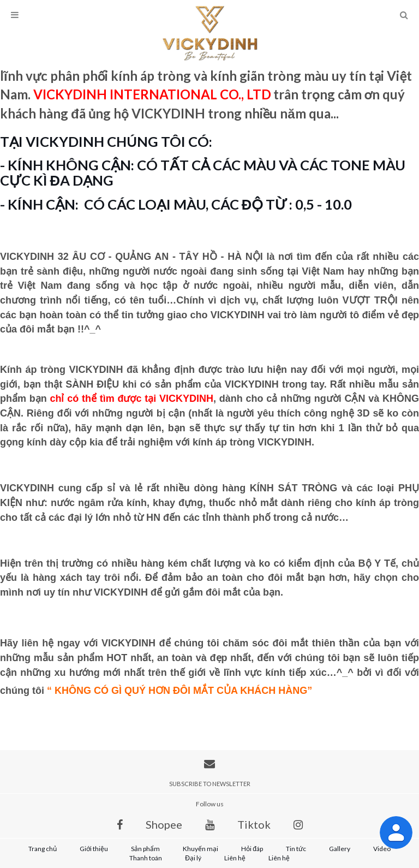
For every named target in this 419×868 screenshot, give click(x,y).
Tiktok (254, 824)
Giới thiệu (94, 849)
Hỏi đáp (252, 849)
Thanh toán (146, 858)
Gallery (340, 849)
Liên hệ (235, 858)
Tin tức (296, 849)
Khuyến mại (200, 849)
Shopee (164, 824)
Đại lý (193, 858)
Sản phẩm (145, 849)
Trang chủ (43, 849)
